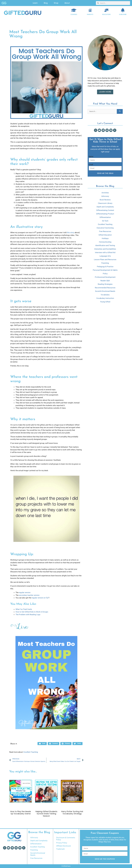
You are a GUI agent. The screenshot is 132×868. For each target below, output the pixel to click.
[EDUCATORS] (106, 10)
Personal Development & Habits (105, 270)
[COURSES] (74, 10)
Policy (105, 274)
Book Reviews (105, 200)
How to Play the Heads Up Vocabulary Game (21, 813)
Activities (105, 193)
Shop (56, 3)
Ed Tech (105, 221)
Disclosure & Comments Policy (66, 839)
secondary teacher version (29, 595)
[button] (42, 744)
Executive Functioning (105, 228)
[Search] (120, 111)
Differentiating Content (105, 210)
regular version (25, 592)
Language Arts (105, 256)
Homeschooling (105, 242)
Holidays (105, 238)
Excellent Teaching (31, 752)
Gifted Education (105, 235)
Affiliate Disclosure (64, 846)
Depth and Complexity (105, 207)
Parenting (105, 263)
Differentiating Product (105, 214)
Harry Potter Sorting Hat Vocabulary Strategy (72, 813)
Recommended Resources (105, 288)
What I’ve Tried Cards (24, 609)
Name (91, 156)
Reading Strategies (105, 284)
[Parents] (90, 10)
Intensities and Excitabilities (105, 249)
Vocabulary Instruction (105, 298)
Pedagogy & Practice (105, 267)
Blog (46, 3)
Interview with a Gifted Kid (105, 252)
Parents (90, 15)
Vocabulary (105, 295)
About (67, 3)
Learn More (105, 92)
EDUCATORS (106, 15)
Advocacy (105, 196)
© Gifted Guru (66, 866)
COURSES (74, 15)
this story (71, 232)
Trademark (60, 849)
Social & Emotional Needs (105, 291)
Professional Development (105, 277)
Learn (35, 3)
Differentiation (105, 217)
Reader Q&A (105, 281)
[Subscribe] (123, 10)
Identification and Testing (105, 245)
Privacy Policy (62, 843)
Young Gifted (105, 302)
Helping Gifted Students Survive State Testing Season (46, 814)
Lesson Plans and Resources (105, 259)
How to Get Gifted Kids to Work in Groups (32, 612)
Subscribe (123, 15)
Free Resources (105, 231)
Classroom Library (105, 203)
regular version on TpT (40, 598)
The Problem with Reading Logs (28, 615)
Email (91, 165)
